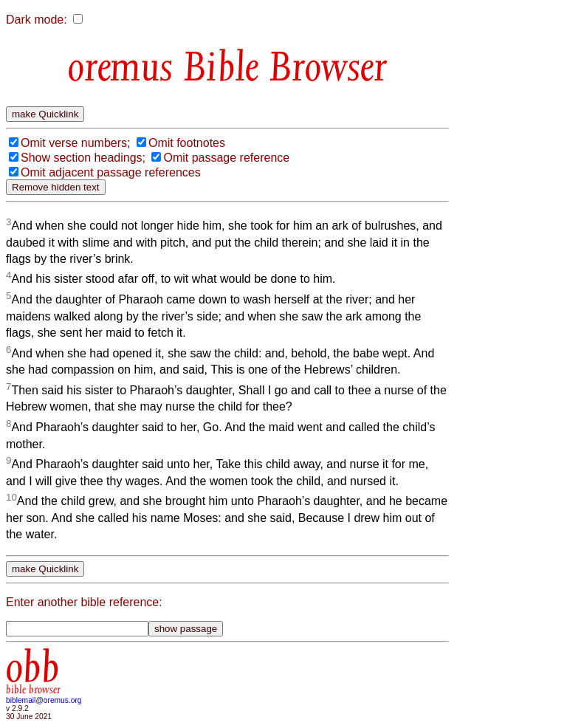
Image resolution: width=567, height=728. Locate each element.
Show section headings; (83, 158)
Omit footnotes (187, 143)
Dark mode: (37, 20)
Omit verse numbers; (75, 143)
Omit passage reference (226, 158)
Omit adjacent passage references (111, 172)
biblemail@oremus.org (44, 700)
